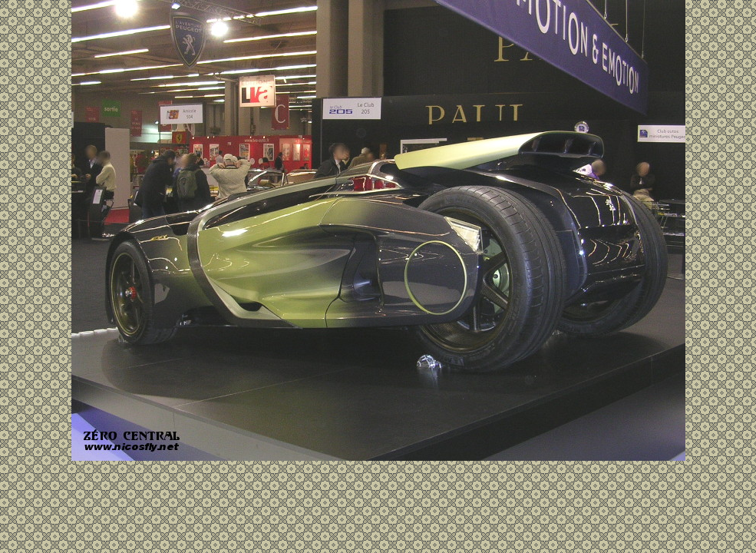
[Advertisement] (378, 499)
